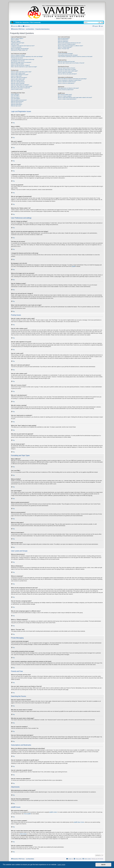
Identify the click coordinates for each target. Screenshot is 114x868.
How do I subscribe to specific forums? (67, 82)
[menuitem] (20, 26)
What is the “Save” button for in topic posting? (22, 86)
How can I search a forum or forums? (66, 68)
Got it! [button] (103, 865)
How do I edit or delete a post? (18, 73)
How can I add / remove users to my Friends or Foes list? (71, 63)
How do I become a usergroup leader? (67, 44)
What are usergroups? (63, 41)
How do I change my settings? (18, 55)
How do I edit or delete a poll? (18, 79)
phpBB (74, 266)
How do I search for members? (65, 72)
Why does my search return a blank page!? (68, 71)
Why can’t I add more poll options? (19, 78)
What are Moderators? (63, 40)
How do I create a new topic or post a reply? (21, 72)
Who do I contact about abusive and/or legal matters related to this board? (75, 97)
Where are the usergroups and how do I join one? (69, 43)
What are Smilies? (15, 97)
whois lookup (23, 834)
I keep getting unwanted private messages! (68, 55)
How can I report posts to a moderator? (20, 85)
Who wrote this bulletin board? (65, 95)
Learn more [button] (61, 865)
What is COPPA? (15, 40)
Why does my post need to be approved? (21, 88)
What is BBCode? (15, 94)
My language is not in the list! (18, 61)
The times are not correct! (17, 58)
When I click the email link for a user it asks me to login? (24, 67)
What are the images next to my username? (21, 62)
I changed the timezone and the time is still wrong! (23, 59)
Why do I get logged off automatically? (20, 49)
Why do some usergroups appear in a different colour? (70, 46)
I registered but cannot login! (18, 43)
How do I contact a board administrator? (67, 99)
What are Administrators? (64, 38)
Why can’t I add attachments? (18, 82)
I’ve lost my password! (16, 47)
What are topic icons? (16, 106)
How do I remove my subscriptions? (66, 83)
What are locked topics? (17, 104)
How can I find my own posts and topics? (67, 74)
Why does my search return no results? (67, 69)
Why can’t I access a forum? (18, 80)
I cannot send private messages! (65, 54)
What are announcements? (17, 101)
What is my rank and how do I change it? (20, 65)
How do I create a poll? (16, 76)
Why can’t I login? (15, 44)
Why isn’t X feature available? (65, 96)
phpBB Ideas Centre (79, 822)
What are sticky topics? (16, 103)
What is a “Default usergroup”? (65, 47)
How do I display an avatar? (18, 64)
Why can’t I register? (16, 41)
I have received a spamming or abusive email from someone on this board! (75, 57)
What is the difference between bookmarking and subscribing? (72, 79)
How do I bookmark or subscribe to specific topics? (70, 80)
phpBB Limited (53, 812)
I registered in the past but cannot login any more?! (23, 46)
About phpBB (27, 814)
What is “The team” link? (64, 49)
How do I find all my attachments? (66, 90)
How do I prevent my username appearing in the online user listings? (27, 57)
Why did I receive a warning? (18, 83)
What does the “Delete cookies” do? (19, 50)
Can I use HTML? (15, 96)
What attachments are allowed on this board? (68, 88)
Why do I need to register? (17, 38)
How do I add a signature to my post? (20, 75)
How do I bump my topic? (17, 89)
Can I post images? (16, 99)
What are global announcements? (19, 100)
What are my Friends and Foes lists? (66, 62)
